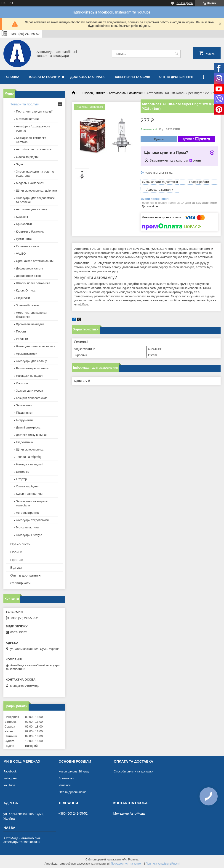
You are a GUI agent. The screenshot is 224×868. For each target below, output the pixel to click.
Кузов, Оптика (95, 93)
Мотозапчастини (27, 119)
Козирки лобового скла (32, 398)
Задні (20, 164)
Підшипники (24, 413)
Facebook (10, 771)
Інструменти (24, 420)
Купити (159, 139)
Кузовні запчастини (29, 494)
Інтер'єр (21, 479)
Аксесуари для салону (31, 361)
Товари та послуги (44, 77)
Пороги (21, 331)
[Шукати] (177, 54)
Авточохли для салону (31, 209)
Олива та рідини (27, 157)
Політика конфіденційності (163, 864)
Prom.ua (133, 860)
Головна (12, 77)
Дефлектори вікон (28, 276)
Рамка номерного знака (32, 368)
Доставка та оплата (87, 77)
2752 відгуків (185, 3)
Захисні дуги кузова (29, 391)
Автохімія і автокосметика (34, 149)
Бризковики (24, 224)
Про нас (17, 560)
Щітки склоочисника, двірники (36, 191)
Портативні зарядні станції (34, 111)
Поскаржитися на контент (127, 864)
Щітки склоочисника (30, 449)
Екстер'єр (23, 472)
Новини (16, 552)
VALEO (21, 254)
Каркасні (22, 217)
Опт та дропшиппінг (176, 77)
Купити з (196, 139)
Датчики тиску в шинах (32, 435)
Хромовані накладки (30, 324)
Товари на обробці (29, 457)
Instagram (10, 778)
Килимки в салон (28, 246)
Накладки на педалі (30, 376)
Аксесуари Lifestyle (29, 535)
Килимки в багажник (30, 232)
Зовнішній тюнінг (28, 305)
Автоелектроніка (27, 513)
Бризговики (66, 778)
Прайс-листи (20, 544)
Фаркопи (22, 383)
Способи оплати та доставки (133, 771)
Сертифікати (20, 583)
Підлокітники (25, 442)
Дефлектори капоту (29, 268)
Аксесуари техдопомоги (32, 520)
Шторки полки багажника (33, 283)
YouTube (9, 785)
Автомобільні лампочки (126, 93)
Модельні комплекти (30, 183)
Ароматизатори (27, 354)
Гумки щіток (24, 239)
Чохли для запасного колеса (36, 346)
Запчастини (24, 405)
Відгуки (16, 567)
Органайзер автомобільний (35, 261)
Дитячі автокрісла (28, 427)
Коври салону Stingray (74, 771)
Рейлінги (22, 339)
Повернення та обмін (132, 77)
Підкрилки (23, 298)
